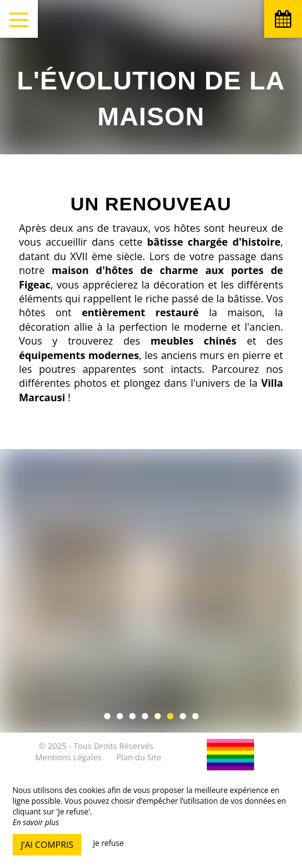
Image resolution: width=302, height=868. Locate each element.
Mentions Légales (68, 757)
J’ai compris (47, 844)
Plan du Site (138, 757)
